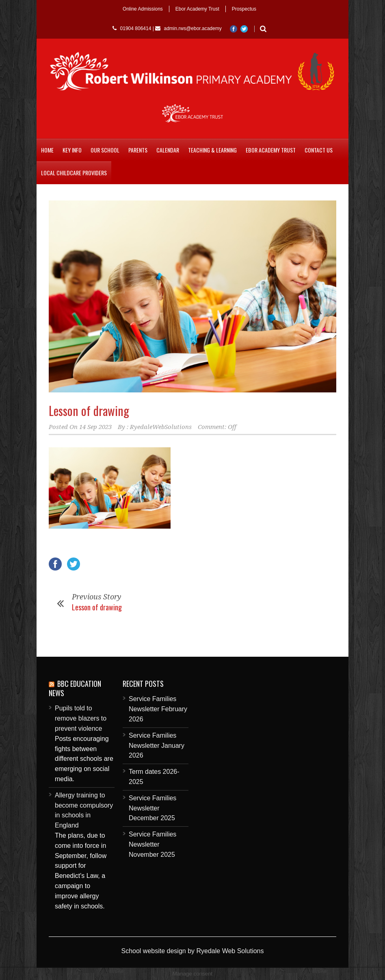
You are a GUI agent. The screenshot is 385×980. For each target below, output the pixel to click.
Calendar (168, 150)
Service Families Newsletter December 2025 (152, 808)
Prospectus (244, 9)
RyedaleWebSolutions (161, 427)
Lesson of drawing (89, 411)
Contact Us (319, 150)
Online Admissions (143, 9)
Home (47, 150)
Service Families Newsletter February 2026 (158, 709)
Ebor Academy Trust (197, 9)
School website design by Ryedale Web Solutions (192, 951)
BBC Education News (75, 688)
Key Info (72, 150)
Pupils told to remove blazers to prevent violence (81, 718)
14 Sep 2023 (95, 427)
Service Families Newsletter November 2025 (152, 844)
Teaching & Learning (212, 150)
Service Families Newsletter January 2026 (157, 746)
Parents (138, 150)
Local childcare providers (74, 173)
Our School (105, 150)
